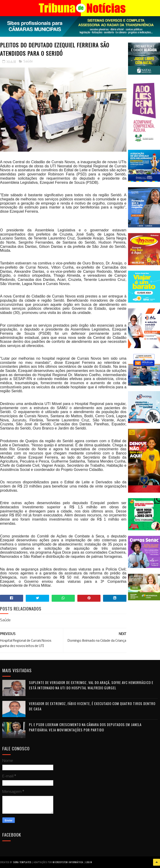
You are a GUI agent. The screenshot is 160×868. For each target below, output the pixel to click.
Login (89, 862)
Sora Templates (22, 862)
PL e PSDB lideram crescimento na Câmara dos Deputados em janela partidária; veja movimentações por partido (85, 727)
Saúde (28, 62)
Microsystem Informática (68, 862)
